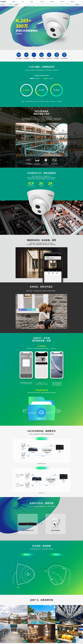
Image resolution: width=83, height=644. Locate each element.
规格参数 (17, 5)
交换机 (32, 2)
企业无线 (42, 2)
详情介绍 (11, 5)
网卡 (23, 2)
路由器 (14, 2)
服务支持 (73, 2)
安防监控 (52, 2)
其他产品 (62, 2)
